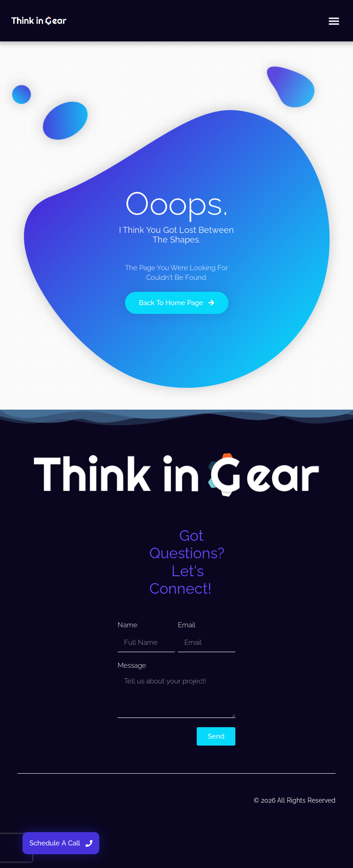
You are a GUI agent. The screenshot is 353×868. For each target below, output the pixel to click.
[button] (334, 21)
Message (132, 665)
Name (128, 625)
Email (187, 625)
